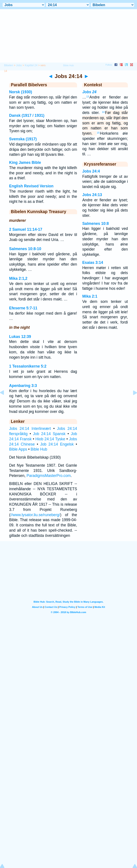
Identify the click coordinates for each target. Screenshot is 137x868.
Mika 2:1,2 (18, 278)
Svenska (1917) (23, 139)
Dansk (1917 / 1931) (27, 115)
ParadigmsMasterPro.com (49, 476)
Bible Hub (39, 449)
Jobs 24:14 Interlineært (30, 429)
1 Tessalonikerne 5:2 (28, 366)
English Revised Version (31, 186)
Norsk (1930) (21, 92)
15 (98, 133)
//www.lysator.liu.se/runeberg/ (35, 515)
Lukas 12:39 (20, 337)
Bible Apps (18, 449)
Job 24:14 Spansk (49, 434)
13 (87, 97)
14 (103, 112)
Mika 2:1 (90, 296)
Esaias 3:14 (93, 263)
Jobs (19, 65)
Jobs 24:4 (91, 171)
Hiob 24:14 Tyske (50, 439)
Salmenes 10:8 (96, 224)
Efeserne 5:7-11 (23, 308)
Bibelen (9, 65)
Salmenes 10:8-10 (25, 249)
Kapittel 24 (31, 65)
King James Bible (25, 163)
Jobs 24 (89, 92)
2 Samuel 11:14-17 (26, 229)
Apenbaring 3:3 (23, 386)
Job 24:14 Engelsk (57, 444)
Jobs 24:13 (92, 195)
